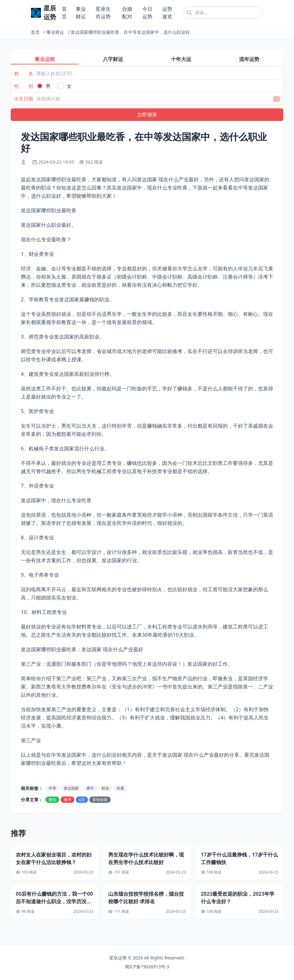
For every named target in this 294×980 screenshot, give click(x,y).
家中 (90, 788)
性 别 (24, 86)
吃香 (121, 788)
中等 (52, 788)
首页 (35, 32)
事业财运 (55, 32)
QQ (82, 800)
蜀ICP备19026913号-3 (147, 967)
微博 (68, 800)
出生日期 (24, 99)
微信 (52, 800)
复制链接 (100, 800)
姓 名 (24, 73)
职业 (105, 788)
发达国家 (71, 788)
